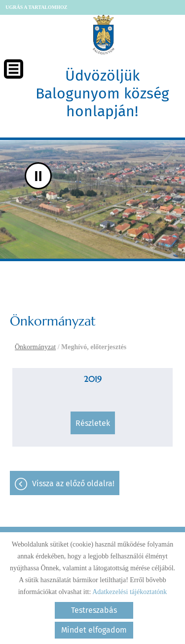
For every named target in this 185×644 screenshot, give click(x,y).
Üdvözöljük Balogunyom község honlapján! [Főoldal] (102, 93)
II (38, 176)
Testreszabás (94, 610)
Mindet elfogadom (94, 630)
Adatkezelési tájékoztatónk (129, 592)
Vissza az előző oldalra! (73, 483)
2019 (93, 379)
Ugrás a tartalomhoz (36, 7)
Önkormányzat (35, 347)
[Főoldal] (104, 35)
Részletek (93, 423)
